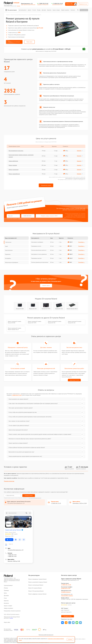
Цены (29, 10)
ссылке (11, 618)
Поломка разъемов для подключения (40, 262)
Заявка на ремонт (65, 10)
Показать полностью (9, 481)
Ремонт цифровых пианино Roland (37, 594)
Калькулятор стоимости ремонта (12, 611)
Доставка (44, 10)
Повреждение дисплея (36, 258)
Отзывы (39, 10)
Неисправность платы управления (39, 254)
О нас (34, 10)
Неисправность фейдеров (37, 242)
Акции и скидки (56, 10)
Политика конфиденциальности (46, 635)
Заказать (80, 151)
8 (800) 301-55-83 (66, 588)
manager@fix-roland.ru (67, 596)
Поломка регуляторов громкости (39, 250)
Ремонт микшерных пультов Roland (37, 579)
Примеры (6, 590)
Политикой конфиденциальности (35, 498)
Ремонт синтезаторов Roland (36, 585)
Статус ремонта (84, 10)
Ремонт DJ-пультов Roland (35, 588)
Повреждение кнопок (36, 246)
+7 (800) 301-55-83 (43, 4)
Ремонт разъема (13, 165)
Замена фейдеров (13, 161)
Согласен (70, 639)
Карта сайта (7, 622)
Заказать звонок (46, 286)
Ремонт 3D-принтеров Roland (36, 591)
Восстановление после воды (16, 151)
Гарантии (49, 10)
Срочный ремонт (23, 10)
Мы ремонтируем (11, 10)
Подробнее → (82, 242)
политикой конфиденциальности (25, 219)
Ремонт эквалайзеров (14, 174)
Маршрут (9, 540)
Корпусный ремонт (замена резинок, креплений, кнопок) (21, 156)
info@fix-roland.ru (66, 592)
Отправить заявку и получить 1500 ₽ (49, 216)
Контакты (73, 10)
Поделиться (62, 623)
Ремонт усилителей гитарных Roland (38, 582)
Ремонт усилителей (14, 170)
